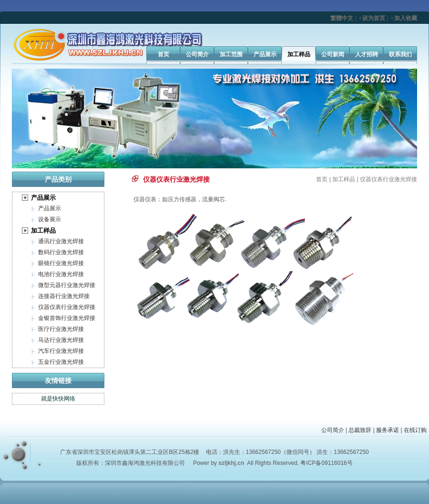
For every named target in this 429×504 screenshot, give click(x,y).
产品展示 (265, 54)
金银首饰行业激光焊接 (67, 318)
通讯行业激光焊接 (61, 241)
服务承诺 (388, 430)
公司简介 (197, 54)
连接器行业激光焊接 (64, 296)
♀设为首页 (372, 18)
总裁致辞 (360, 430)
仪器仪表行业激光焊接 (67, 307)
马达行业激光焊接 (61, 340)
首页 (163, 54)
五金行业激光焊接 (61, 362)
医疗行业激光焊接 (61, 329)
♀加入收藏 (403, 18)
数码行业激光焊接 (61, 252)
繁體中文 (342, 18)
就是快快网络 (58, 399)
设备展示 (50, 219)
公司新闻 (333, 54)
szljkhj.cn (231, 463)
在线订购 (415, 430)
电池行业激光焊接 (61, 274)
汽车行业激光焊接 (61, 351)
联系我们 (400, 54)
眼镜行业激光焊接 (61, 263)
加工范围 (231, 54)
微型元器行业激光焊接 (67, 285)
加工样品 (299, 54)
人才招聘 (367, 54)
